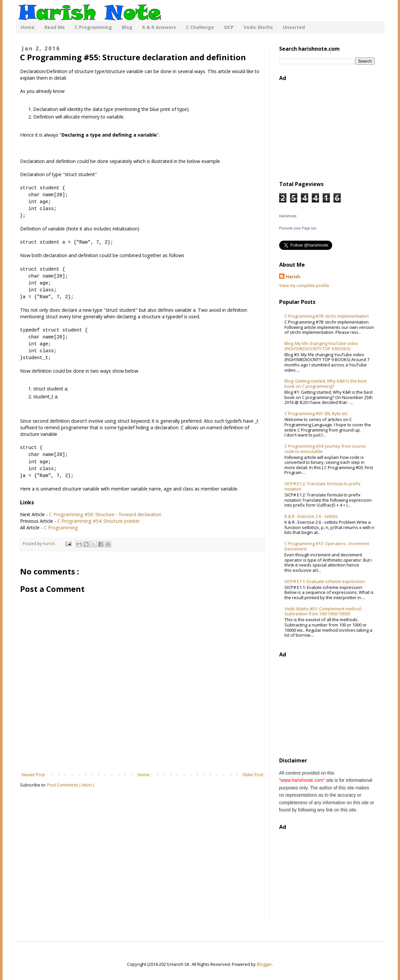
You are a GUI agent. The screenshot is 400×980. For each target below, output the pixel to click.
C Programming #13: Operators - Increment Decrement (327, 546)
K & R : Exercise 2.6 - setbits (311, 516)
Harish (293, 277)
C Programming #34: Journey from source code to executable (325, 449)
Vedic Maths (258, 27)
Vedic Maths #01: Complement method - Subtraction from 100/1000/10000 (324, 611)
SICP (229, 27)
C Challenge (200, 27)
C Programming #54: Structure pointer (98, 521)
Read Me (55, 27)
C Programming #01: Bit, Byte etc (316, 413)
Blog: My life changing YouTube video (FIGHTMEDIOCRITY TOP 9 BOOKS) (321, 346)
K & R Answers (159, 27)
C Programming (93, 27)
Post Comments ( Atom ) (70, 785)
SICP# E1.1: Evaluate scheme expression (325, 581)
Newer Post (33, 775)
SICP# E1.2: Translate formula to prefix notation (322, 486)
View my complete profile (304, 285)
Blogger (264, 964)
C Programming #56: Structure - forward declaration (105, 514)
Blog (127, 27)
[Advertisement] (143, 753)
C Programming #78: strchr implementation (327, 316)
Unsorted (294, 27)
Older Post (253, 775)
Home (28, 27)
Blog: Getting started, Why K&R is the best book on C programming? (326, 384)
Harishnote (288, 216)
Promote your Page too (298, 228)
